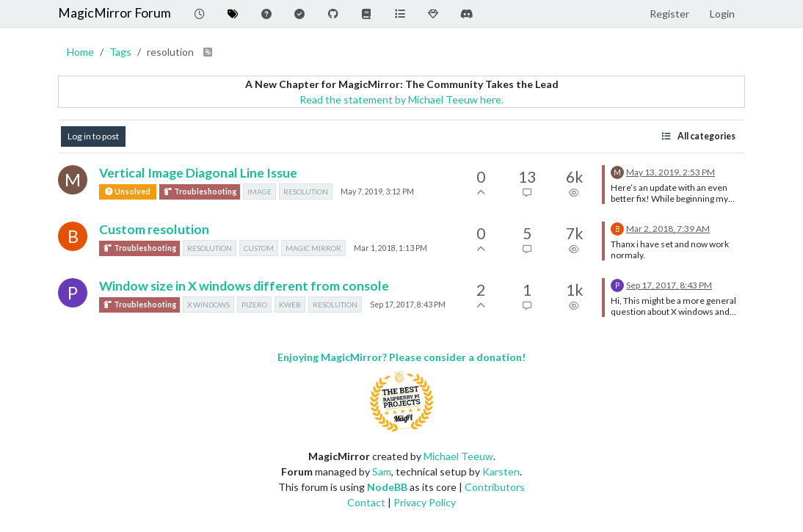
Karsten (501, 471)
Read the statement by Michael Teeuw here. (401, 99)
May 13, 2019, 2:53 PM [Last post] (671, 172)
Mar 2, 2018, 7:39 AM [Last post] (668, 229)
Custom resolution (154, 229)
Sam (382, 471)
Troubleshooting (200, 192)
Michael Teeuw (458, 456)
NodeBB (387, 487)
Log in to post (93, 136)
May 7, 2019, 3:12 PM (377, 192)
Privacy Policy (425, 502)
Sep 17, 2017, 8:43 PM (408, 305)
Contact (366, 502)
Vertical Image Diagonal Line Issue (198, 173)
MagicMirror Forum (115, 13)
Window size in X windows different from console (244, 286)
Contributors (495, 487)
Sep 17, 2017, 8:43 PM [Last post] (669, 285)
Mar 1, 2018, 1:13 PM (390, 248)
